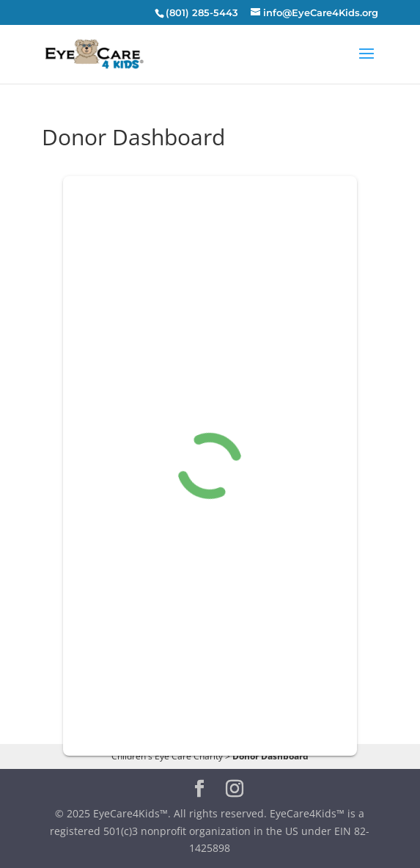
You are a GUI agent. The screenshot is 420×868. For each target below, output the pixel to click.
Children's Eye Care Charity (167, 756)
